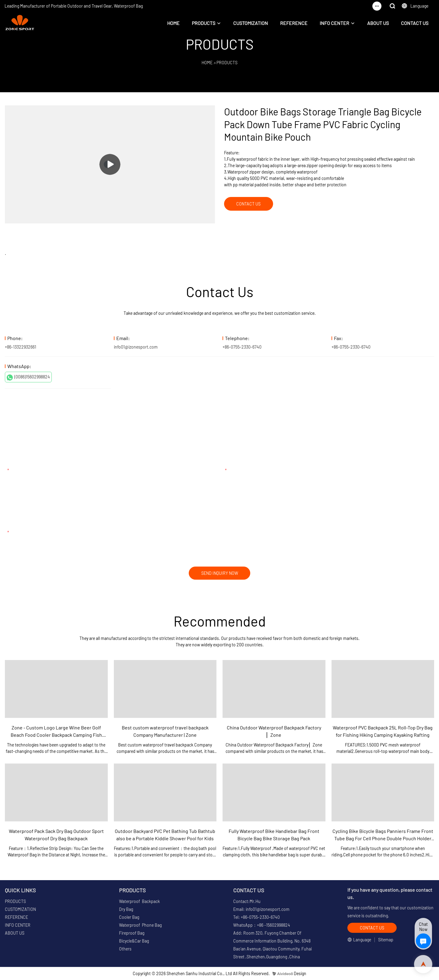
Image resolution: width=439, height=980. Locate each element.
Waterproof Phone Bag (140, 925)
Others (125, 949)
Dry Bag (126, 910)
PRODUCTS (204, 23)
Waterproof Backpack (139, 902)
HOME (173, 23)
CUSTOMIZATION (251, 23)
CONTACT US (415, 23)
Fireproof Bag (132, 933)
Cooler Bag (129, 917)
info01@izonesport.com (136, 347)
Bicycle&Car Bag (134, 941)
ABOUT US (378, 23)
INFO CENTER (334, 23)
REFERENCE (294, 23)
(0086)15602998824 (28, 377)
